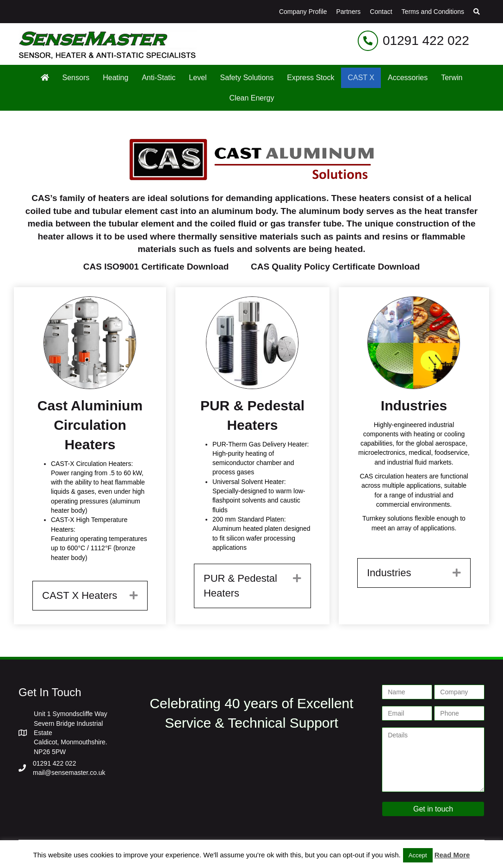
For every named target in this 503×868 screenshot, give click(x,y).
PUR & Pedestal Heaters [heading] (240, 586)
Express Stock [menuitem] (310, 78)
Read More (452, 855)
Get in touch (433, 809)
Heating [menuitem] (115, 78)
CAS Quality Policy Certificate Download (335, 267)
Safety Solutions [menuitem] (247, 78)
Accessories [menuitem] (408, 78)
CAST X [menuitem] (361, 78)
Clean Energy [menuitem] (252, 98)
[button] (477, 12)
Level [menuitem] (198, 78)
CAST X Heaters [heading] (80, 595)
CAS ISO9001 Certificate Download (156, 267)
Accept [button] (418, 855)
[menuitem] (45, 78)
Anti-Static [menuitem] (158, 78)
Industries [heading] (389, 573)
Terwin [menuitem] (452, 78)
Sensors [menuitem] (76, 78)
